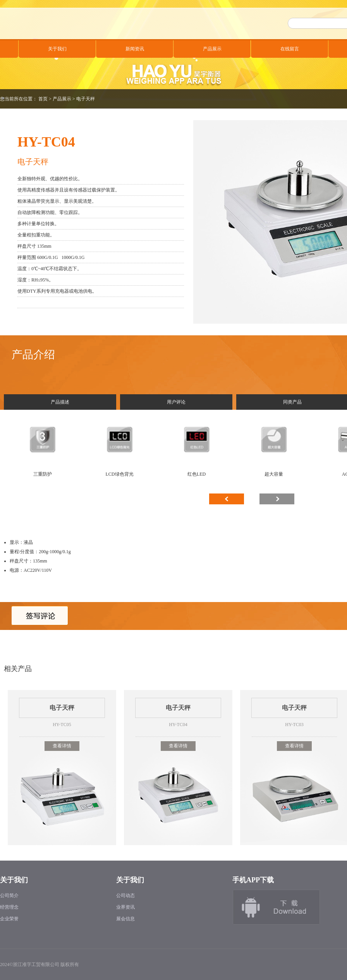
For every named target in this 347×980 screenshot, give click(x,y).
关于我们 (57, 49)
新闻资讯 (135, 49)
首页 (43, 99)
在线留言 (290, 49)
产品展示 (212, 49)
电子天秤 (86, 99)
